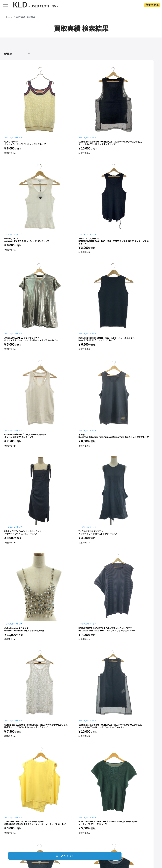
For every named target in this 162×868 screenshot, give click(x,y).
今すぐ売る (152, 5)
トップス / (8, 137)
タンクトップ (17, 137)
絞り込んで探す (65, 856)
